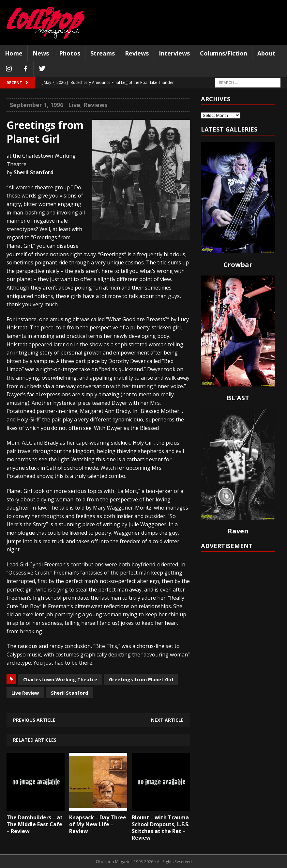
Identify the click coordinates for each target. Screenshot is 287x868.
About (266, 53)
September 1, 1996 (37, 105)
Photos (70, 53)
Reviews (137, 53)
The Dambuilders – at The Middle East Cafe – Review (35, 824)
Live (74, 105)
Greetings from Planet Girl (141, 679)
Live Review (25, 693)
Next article (167, 720)
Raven (238, 531)
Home (14, 53)
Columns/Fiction (224, 53)
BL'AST (238, 398)
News (41, 53)
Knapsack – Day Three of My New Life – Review (98, 824)
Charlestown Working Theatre (60, 679)
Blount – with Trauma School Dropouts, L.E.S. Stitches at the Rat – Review (161, 828)
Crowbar (238, 265)
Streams (103, 53)
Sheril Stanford (69, 693)
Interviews (174, 53)
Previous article (34, 720)
